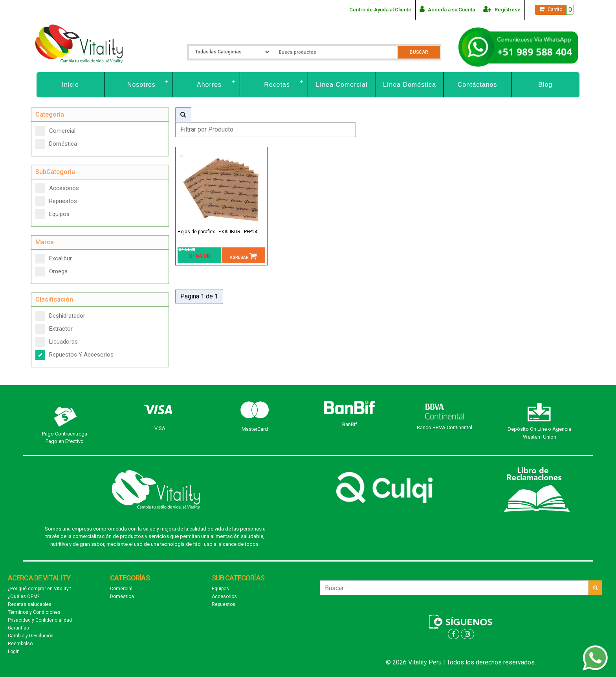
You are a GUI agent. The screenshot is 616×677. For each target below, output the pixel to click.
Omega (51, 272)
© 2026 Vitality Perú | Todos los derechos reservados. (461, 662)
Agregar (243, 256)
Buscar (419, 52)
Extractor (54, 329)
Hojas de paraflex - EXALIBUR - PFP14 (217, 232)
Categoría (50, 114)
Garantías (18, 628)
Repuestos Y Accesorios (74, 355)
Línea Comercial (342, 85)
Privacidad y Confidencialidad (40, 620)
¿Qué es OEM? (24, 596)
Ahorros (209, 85)
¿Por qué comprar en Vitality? (39, 589)
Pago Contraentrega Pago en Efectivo (65, 438)
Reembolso (20, 644)
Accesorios (57, 188)
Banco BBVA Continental (445, 427)
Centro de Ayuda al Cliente (380, 10)
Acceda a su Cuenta (447, 9)
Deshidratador (60, 316)
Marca (45, 242)
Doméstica (56, 144)
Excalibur (54, 259)
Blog (545, 85)
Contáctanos (478, 85)
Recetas (277, 85)
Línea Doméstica (410, 85)
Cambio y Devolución (31, 636)
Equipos (52, 214)
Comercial (55, 131)
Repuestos (56, 201)
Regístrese (502, 9)
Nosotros (141, 85)
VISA (160, 428)
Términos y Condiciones (34, 612)
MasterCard (255, 429)
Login (14, 651)
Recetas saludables (30, 604)
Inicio (71, 85)
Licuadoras (57, 342)
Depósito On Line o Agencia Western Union (539, 433)
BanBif (350, 424)
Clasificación (54, 299)
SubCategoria (55, 172)
